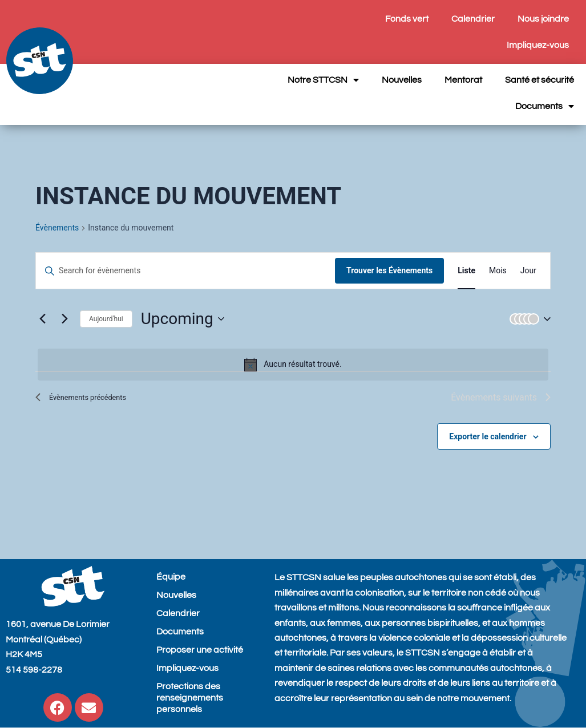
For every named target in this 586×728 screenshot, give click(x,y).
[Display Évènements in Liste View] (466, 271)
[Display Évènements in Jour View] (528, 271)
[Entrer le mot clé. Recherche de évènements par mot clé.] (185, 271)
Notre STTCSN (323, 80)
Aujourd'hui (106, 319)
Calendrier (473, 19)
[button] (528, 319)
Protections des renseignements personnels (190, 698)
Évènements (57, 228)
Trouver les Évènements (389, 270)
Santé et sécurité (539, 80)
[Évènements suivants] (64, 319)
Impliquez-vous (538, 45)
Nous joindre (543, 19)
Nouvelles (402, 80)
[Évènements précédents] (42, 319)
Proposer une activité (200, 650)
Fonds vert (407, 19)
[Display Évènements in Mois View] (498, 271)
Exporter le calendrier (488, 436)
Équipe (171, 577)
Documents (545, 106)
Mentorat (463, 80)
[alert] (293, 365)
